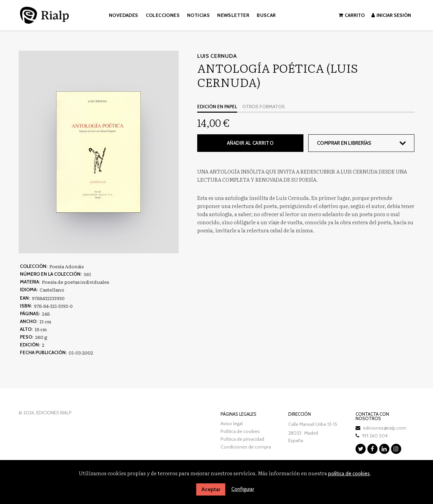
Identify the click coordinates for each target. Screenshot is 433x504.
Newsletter (233, 15)
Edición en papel (217, 107)
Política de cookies (240, 431)
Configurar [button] (243, 489)
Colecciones (163, 15)
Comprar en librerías (344, 143)
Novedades (124, 15)
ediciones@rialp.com (385, 428)
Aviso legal (232, 423)
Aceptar (211, 489)
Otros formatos (264, 107)
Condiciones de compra (246, 447)
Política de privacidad (242, 439)
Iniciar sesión (391, 15)
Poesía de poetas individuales (75, 282)
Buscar (266, 15)
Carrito (352, 15)
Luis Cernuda (217, 56)
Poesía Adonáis (66, 266)
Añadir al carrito (250, 143)
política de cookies (349, 474)
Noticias (198, 15)
